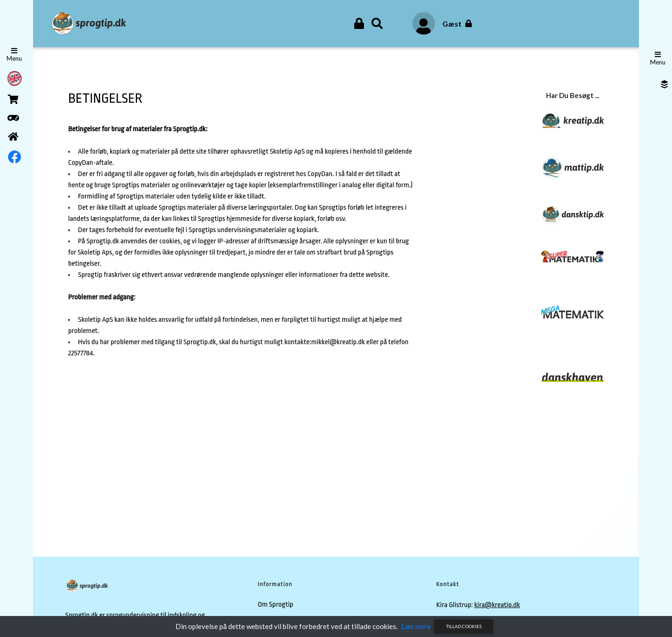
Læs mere (416, 626)
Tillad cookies (464, 626)
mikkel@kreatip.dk (338, 342)
